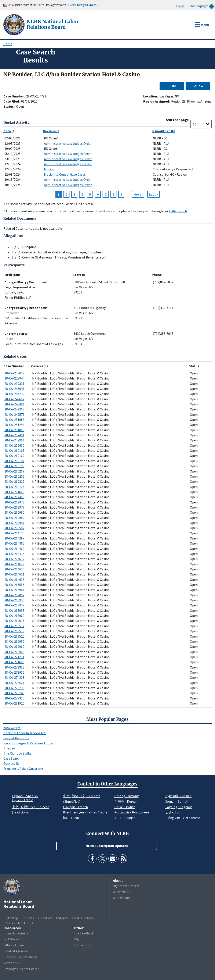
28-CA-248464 (14, 404)
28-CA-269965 (14, 652)
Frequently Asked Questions (23, 769)
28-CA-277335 (14, 698)
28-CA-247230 (14, 394)
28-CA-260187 (14, 461)
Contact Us (11, 763)
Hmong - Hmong (127, 796)
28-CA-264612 (14, 559)
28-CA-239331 (14, 384)
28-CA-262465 (14, 497)
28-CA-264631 (14, 574)
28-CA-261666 (14, 492)
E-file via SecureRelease (21, 957)
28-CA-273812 (14, 667)
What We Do (122, 892)
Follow (198, 86)
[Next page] (138, 194)
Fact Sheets (12, 939)
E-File (172, 86)
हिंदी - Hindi (71, 818)
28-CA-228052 (14, 373)
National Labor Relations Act (25, 733)
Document (51, 131)
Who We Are (12, 728)
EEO (30, 923)
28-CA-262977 (14, 507)
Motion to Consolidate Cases (65, 174)
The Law (9, 748)
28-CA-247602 (14, 399)
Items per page (177, 120)
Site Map (12, 918)
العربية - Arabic (22, 800)
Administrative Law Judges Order (68, 143)
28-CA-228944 (14, 378)
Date (9, 131)
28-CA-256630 (14, 445)
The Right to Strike (17, 753)
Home (8, 44)
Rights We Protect (126, 886)
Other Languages (202, 6)
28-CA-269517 (14, 626)
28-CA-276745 (14, 693)
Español (179, 6)
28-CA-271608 (14, 662)
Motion (49, 169)
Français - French (75, 807)
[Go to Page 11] (154, 194)
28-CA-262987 (14, 523)
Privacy (89, 918)
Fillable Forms (14, 945)
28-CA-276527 (14, 683)
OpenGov (45, 918)
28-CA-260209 (14, 476)
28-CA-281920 (14, 703)
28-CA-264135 (14, 533)
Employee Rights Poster (21, 969)
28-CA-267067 (14, 595)
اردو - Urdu (173, 812)
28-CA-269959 (14, 641)
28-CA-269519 (14, 631)
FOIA (76, 918)
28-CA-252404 (14, 435)
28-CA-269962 (14, 646)
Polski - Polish (125, 807)
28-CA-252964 (14, 440)
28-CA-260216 (14, 481)
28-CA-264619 (14, 564)
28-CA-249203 (14, 409)
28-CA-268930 (14, 600)
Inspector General (17, 933)
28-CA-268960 (14, 616)
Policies (28, 918)
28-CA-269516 (14, 621)
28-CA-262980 (14, 512)
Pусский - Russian (178, 796)
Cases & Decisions (16, 738)
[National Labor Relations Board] (14, 24)
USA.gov (62, 918)
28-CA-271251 (14, 657)
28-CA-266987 (14, 590)
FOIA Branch (178, 211)
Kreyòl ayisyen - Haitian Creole (85, 812)
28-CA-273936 (14, 672)
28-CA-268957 (14, 605)
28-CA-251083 (14, 420)
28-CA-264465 (14, 543)
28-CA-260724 (14, 487)
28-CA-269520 (14, 636)
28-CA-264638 (14, 580)
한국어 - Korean (126, 801)
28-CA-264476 (14, 554)
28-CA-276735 (14, 688)
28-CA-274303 (14, 677)
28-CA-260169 (14, 456)
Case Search (12, 758)
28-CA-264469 (14, 549)
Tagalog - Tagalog (179, 807)
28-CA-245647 (14, 389)
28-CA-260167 (14, 450)
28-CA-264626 (14, 569)
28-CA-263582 (14, 528)
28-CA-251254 (14, 425)
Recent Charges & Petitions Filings (29, 743)
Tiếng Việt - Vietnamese (183, 818)
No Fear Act (14, 923)
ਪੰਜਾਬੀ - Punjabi (125, 818)
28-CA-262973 (14, 502)
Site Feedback (84, 933)
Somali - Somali (177, 801)
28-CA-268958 (14, 610)
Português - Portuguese (132, 812)
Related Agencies (16, 951)
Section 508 (12, 963)
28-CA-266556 (14, 585)
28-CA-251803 (14, 430)
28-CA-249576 (14, 414)
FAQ (77, 939)
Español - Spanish (25, 796)
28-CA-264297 (14, 538)
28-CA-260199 (14, 466)
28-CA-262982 (14, 518)
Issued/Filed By (163, 131)
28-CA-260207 (14, 471)
